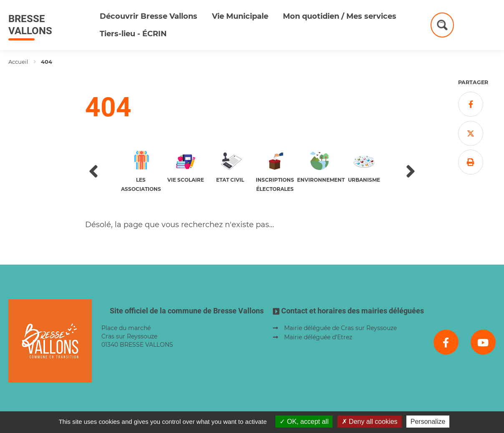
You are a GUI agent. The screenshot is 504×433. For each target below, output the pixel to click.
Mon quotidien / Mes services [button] (340, 16)
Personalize (428, 422)
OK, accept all (304, 422)
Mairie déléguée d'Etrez (318, 337)
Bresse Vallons (30, 25)
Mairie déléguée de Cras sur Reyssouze (340, 328)
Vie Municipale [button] (240, 16)
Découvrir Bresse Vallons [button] (149, 16)
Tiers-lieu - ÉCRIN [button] (133, 34)
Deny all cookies (370, 422)
